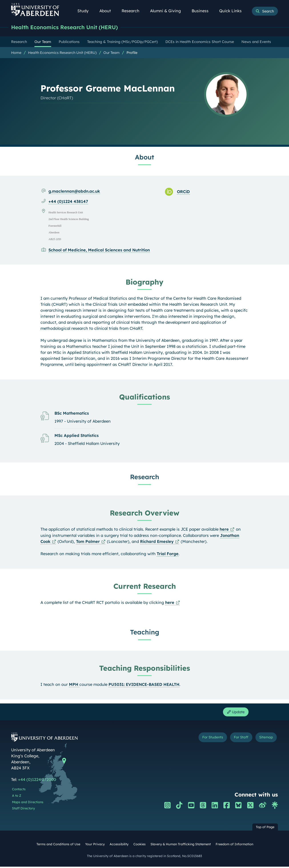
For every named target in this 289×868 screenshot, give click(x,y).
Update (235, 713)
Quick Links (233, 11)
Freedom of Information (234, 846)
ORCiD (183, 192)
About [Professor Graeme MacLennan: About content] (144, 157)
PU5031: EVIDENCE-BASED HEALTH (144, 685)
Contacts (19, 791)
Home (16, 53)
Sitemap (264, 739)
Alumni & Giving (168, 11)
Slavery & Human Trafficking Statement (181, 846)
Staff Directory (23, 810)
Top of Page (265, 828)
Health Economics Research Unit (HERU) (68, 27)
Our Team (111, 53)
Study (85, 11)
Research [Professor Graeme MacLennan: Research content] (145, 477)
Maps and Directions (28, 803)
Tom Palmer (88, 542)
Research (133, 11)
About (108, 11)
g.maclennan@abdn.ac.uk (74, 191)
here (224, 529)
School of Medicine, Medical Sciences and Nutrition (99, 250)
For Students (203, 739)
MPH (74, 685)
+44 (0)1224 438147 (68, 202)
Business (203, 11)
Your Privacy (95, 846)
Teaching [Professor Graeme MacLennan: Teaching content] (145, 632)
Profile (132, 53)
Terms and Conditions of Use (58, 846)
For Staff (236, 739)
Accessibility (119, 846)
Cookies (139, 846)
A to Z (17, 797)
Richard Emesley (157, 542)
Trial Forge (168, 554)
